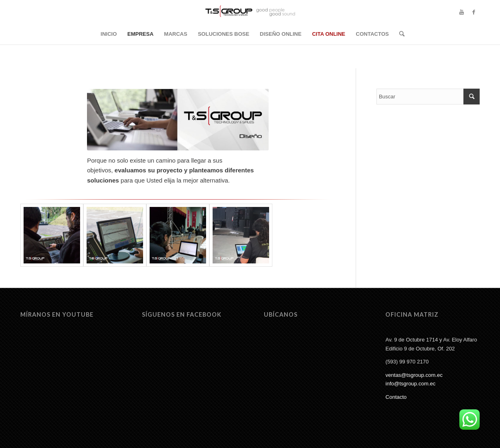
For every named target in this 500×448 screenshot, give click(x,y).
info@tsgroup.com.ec (410, 384)
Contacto (396, 397)
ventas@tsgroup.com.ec (414, 375)
